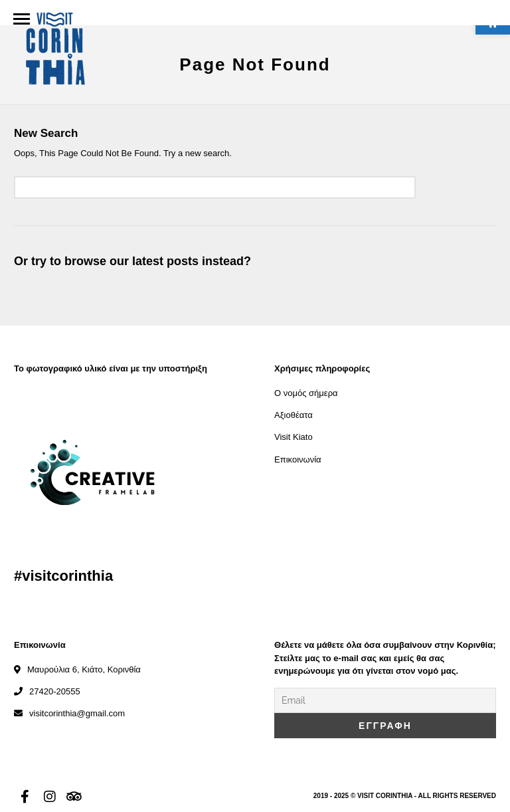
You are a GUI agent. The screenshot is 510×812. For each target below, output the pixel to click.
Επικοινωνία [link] (298, 459)
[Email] (385, 700)
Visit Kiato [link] (294, 437)
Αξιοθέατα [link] (294, 415)
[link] (55, 51)
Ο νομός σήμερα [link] (306, 393)
